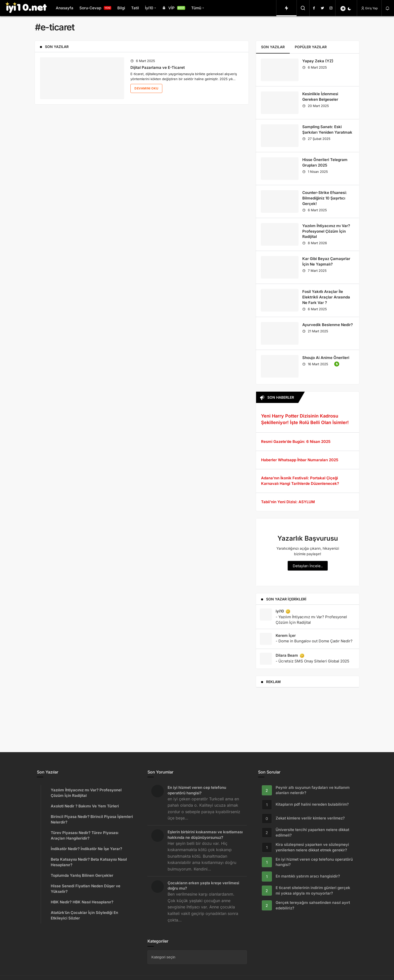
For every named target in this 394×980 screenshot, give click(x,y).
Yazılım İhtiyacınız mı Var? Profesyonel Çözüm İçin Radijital (326, 231)
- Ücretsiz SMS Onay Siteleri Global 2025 (312, 661)
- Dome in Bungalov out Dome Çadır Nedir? (314, 641)
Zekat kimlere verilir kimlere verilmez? (310, 818)
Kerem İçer (286, 635)
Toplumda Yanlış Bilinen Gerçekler (82, 875)
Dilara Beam (290, 656)
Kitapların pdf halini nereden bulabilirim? (312, 805)
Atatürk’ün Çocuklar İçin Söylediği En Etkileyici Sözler (84, 915)
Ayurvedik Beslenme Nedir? (328, 325)
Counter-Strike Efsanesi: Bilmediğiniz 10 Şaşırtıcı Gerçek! (325, 198)
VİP (173, 8)
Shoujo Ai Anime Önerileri (326, 358)
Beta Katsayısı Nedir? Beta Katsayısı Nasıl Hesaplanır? (89, 862)
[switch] (346, 9)
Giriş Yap (369, 8)
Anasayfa (65, 8)
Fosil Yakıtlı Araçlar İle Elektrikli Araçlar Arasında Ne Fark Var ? (326, 297)
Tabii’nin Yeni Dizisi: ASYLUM (288, 502)
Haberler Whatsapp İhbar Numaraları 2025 (300, 460)
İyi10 (149, 8)
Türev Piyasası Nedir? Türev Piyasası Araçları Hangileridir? (85, 835)
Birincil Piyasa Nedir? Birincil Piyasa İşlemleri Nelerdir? (92, 819)
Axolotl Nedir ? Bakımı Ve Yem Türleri (85, 806)
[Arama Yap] (303, 8)
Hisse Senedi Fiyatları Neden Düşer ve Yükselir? (86, 889)
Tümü (196, 8)
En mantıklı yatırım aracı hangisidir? (308, 876)
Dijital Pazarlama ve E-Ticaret (158, 67)
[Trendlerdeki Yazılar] (286, 8)
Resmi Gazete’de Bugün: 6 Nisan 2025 (296, 442)
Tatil (135, 8)
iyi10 (283, 611)
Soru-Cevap (95, 8)
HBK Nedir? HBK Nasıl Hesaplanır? (82, 902)
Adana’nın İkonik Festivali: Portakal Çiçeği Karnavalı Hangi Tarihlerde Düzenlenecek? (300, 481)
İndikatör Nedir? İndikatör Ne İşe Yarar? (86, 849)
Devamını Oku (146, 88)
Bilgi (121, 8)
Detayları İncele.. (308, 566)
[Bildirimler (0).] (388, 8)
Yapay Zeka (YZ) (318, 61)
